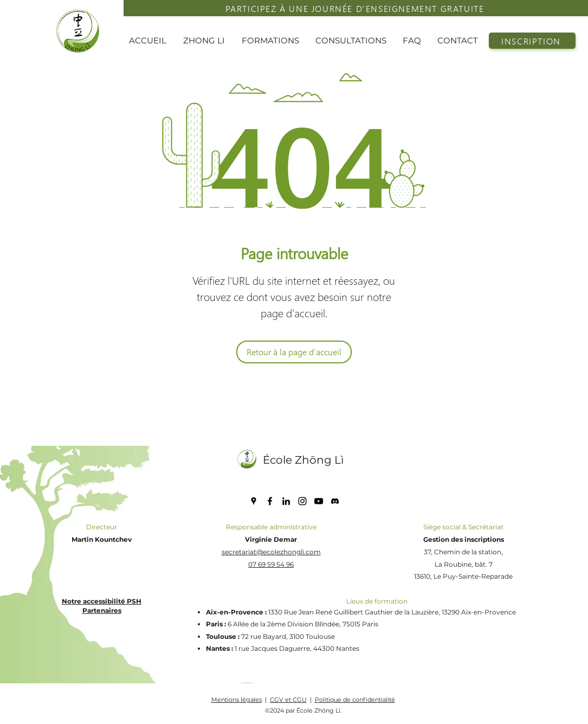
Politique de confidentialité (355, 700)
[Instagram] (302, 501)
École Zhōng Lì (303, 460)
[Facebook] (270, 501)
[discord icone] (335, 501)
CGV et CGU (288, 700)
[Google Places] (254, 501)
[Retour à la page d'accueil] (294, 352)
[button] (207, 41)
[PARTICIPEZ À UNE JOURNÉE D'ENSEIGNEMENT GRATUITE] (356, 8)
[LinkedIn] (286, 501)
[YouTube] (319, 501)
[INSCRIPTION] (532, 41)
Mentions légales (237, 700)
